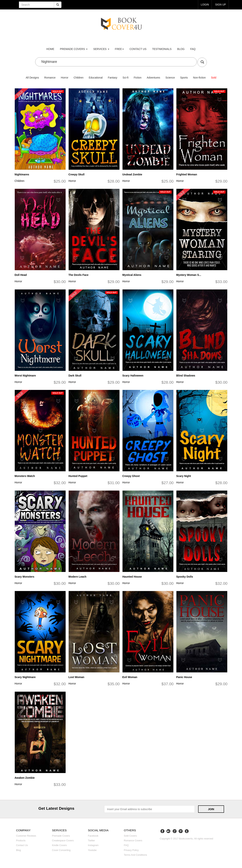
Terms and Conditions (135, 855)
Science (170, 78)
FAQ (193, 49)
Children (78, 78)
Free (119, 49)
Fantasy (112, 78)
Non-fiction (199, 78)
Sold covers (130, 836)
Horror (65, 78)
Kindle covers (59, 845)
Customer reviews (26, 836)
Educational (96, 78)
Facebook (93, 836)
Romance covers (133, 841)
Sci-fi (125, 78)
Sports (184, 78)
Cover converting (61, 850)
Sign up (220, 5)
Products (21, 841)
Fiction (138, 78)
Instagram (93, 845)
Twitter (91, 841)
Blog (181, 49)
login (205, 5)
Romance (50, 78)
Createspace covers (63, 841)
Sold (214, 78)
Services (101, 49)
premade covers (74, 49)
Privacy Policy (131, 850)
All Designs (32, 78)
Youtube (92, 850)
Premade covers (61, 836)
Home (50, 49)
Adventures (153, 78)
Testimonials (162, 49)
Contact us (138, 49)
